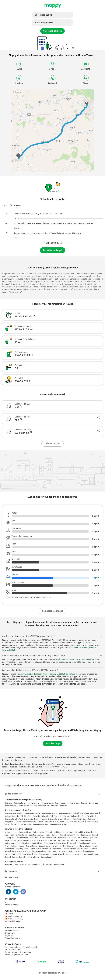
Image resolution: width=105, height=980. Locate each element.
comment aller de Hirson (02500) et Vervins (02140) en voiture (48, 674)
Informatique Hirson (49, 857)
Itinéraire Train (74, 803)
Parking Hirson (86, 846)
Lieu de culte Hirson (71, 846)
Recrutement (10, 933)
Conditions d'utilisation (13, 947)
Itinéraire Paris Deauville (68, 813)
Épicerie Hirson (82, 849)
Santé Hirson (23, 838)
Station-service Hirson (38, 849)
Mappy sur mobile (11, 905)
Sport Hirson (35, 838)
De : (43, 15)
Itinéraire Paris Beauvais (75, 822)
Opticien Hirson (31, 846)
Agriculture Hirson (76, 851)
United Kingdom (12, 921)
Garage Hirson (26, 832)
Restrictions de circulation (54, 865)
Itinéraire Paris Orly (50, 816)
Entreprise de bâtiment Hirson (57, 832)
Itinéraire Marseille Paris (14, 816)
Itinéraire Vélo (33, 803)
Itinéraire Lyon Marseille (22, 824)
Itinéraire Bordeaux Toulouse (35, 819)
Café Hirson (27, 854)
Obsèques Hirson (58, 835)
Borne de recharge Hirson (88, 838)
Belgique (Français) (14, 916)
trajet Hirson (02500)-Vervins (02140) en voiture (73, 660)
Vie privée (27, 947)
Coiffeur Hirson (21, 835)
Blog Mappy (9, 936)
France (9, 914)
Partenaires (16, 938)
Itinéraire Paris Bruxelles (55, 822)
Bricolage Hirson (55, 849)
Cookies (35, 947)
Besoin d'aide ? (12, 877)
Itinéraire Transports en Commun (53, 803)
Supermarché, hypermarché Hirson (43, 840)
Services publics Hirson (67, 838)
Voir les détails (53, 444)
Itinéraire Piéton (20, 803)
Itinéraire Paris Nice (87, 816)
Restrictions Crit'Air (35, 865)
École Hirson (23, 840)
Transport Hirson (73, 835)
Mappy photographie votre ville (16, 955)
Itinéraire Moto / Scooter (14, 806)
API (6, 902)
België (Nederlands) (14, 919)
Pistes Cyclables (20, 865)
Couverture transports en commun (18, 952)
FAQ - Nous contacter (13, 950)
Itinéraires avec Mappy (13, 813)
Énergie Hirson (86, 854)
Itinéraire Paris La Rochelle (33, 822)
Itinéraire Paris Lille (33, 816)
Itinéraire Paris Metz (40, 824)
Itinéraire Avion (43, 806)
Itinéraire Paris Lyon (49, 813)
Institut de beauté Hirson (33, 843)
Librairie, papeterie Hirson (21, 851)
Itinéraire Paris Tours (56, 819)
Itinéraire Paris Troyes (58, 824)
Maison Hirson (38, 832)
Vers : (44, 23)
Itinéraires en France (32, 813)
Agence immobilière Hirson (80, 832)
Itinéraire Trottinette (59, 806)
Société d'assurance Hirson (39, 835)
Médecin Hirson (11, 840)
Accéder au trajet (53, 250)
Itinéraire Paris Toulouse (68, 816)
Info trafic (8, 865)
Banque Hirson (64, 840)
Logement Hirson (40, 851)
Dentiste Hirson (69, 849)
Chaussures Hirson (72, 854)
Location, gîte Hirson (89, 835)
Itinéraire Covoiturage (90, 803)
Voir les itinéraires (53, 31)
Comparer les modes (53, 611)
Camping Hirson (11, 838)
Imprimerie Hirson (32, 857)
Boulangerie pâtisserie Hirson (55, 843)
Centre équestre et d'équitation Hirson (48, 854)
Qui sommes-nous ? (12, 931)
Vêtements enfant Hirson (57, 851)
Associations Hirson (49, 838)
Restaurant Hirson (12, 832)
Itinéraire (8, 803)
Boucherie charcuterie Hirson (50, 846)
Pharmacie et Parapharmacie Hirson (82, 843)
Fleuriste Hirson (18, 857)
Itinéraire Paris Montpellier (76, 819)
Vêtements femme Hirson (14, 846)
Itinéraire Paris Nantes (13, 819)
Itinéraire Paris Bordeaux (89, 813)
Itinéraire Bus (31, 806)
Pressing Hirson (22, 849)
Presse (7, 938)
